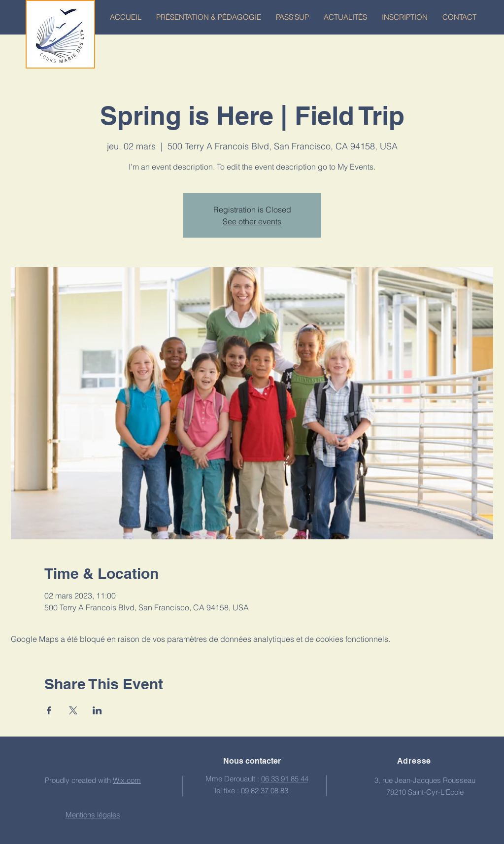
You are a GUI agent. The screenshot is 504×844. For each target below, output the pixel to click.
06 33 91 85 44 (285, 779)
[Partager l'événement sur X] (73, 710)
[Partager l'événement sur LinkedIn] (97, 710)
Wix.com (127, 780)
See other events (252, 221)
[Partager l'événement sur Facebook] (49, 710)
